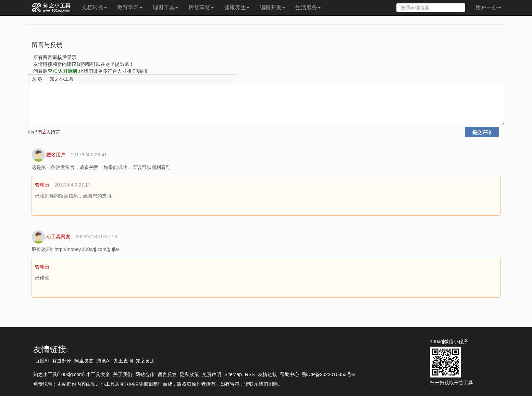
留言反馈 (167, 374)
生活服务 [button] (308, 7)
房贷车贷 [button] (201, 7)
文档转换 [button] (94, 7)
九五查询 (123, 361)
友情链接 (268, 374)
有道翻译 (62, 361)
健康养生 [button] (237, 7)
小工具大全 (98, 374)
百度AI (42, 361)
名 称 (37, 79)
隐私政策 (189, 374)
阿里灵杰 (84, 361)
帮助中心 (289, 374)
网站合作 (145, 374)
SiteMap (233, 374)
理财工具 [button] (165, 7)
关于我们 (123, 374)
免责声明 (212, 374)
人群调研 (65, 71)
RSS (250, 374)
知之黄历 (145, 361)
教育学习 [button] (130, 7)
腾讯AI (103, 361)
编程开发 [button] (272, 7)
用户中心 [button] (488, 7)
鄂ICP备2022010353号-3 (329, 374)
